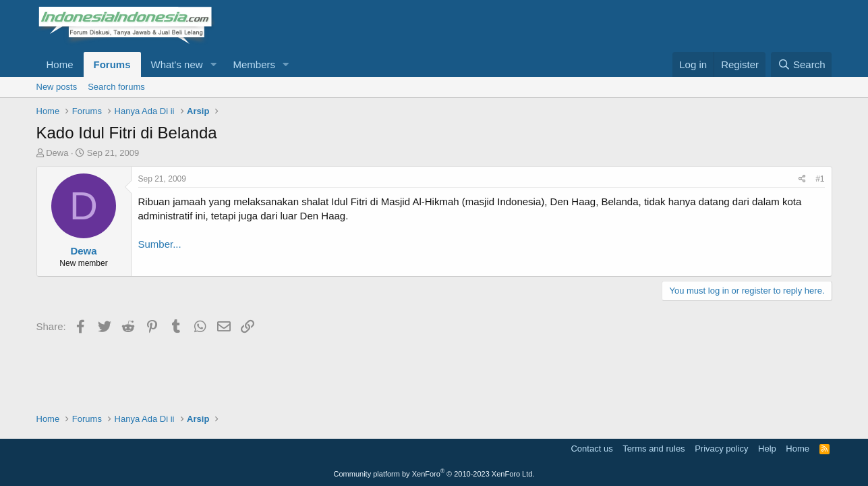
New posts (57, 87)
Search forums (116, 87)
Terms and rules (654, 449)
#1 (820, 179)
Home (60, 64)
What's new (177, 64)
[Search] (802, 64)
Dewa (57, 153)
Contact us (591, 449)
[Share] (802, 179)
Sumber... (160, 244)
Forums (112, 64)
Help (767, 449)
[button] (213, 64)
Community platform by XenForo (434, 474)
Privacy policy (721, 449)
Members (254, 64)
